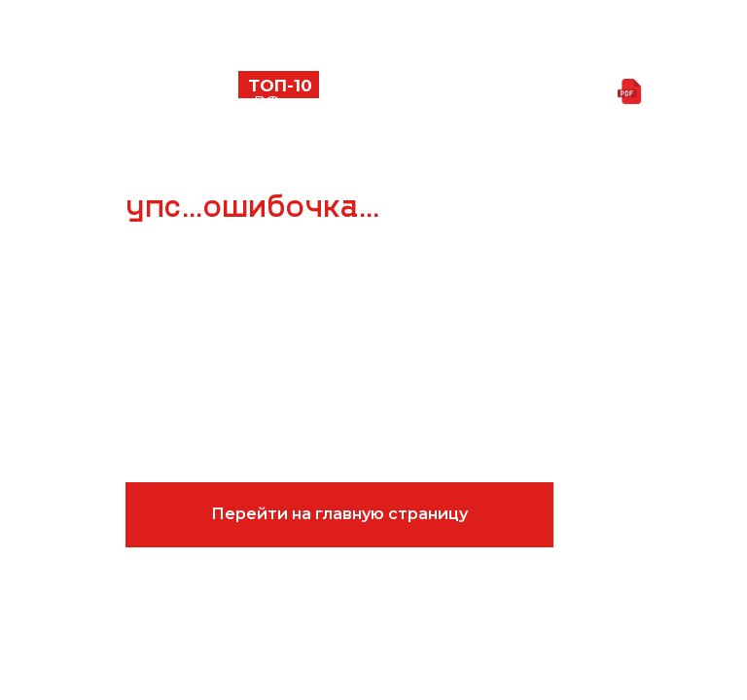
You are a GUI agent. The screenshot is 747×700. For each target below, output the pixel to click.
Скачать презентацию (518, 93)
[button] (106, 92)
